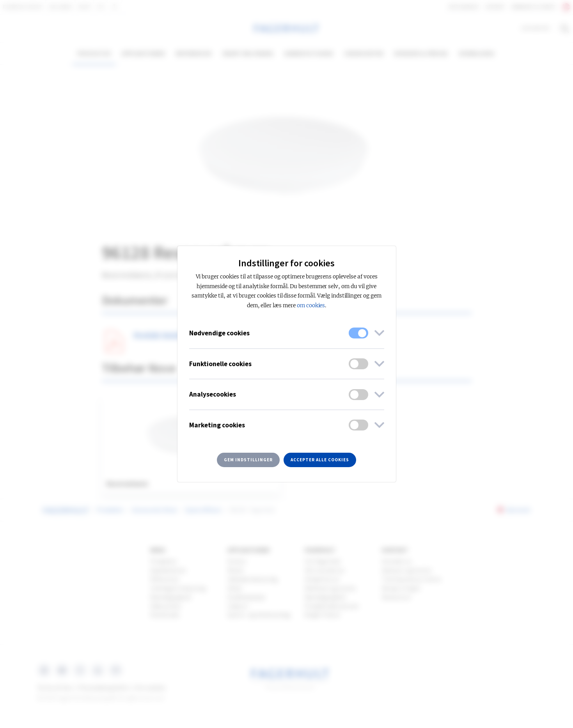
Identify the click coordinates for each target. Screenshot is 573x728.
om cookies (311, 306)
